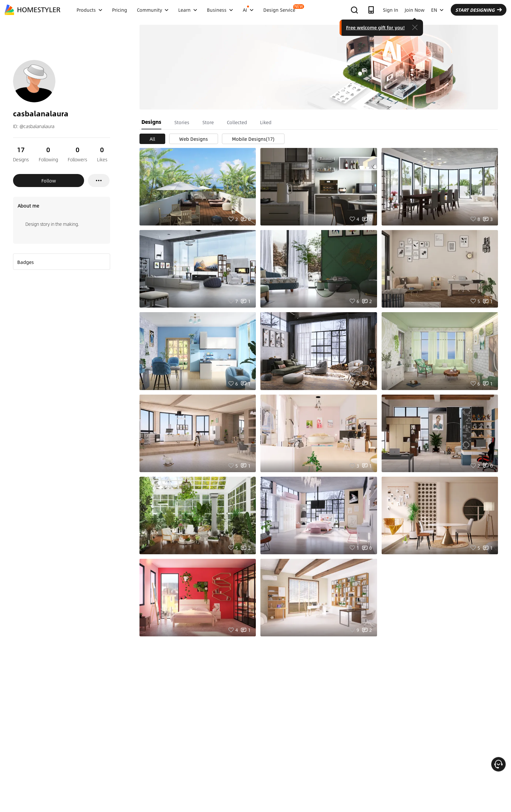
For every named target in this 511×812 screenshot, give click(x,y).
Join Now (415, 10)
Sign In (391, 10)
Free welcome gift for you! (375, 27)
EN (437, 10)
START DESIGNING (479, 10)
